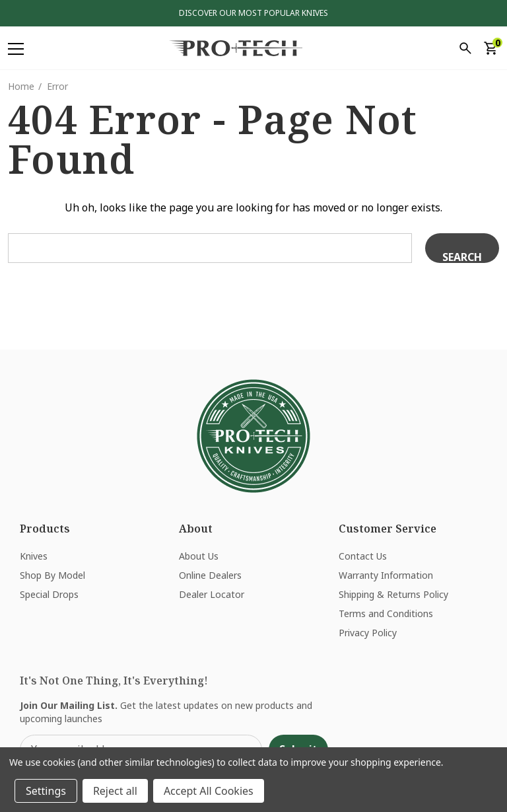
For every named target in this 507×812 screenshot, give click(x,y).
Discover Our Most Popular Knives (253, 13)
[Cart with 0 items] (490, 48)
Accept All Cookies (209, 791)
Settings (46, 791)
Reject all (115, 791)
